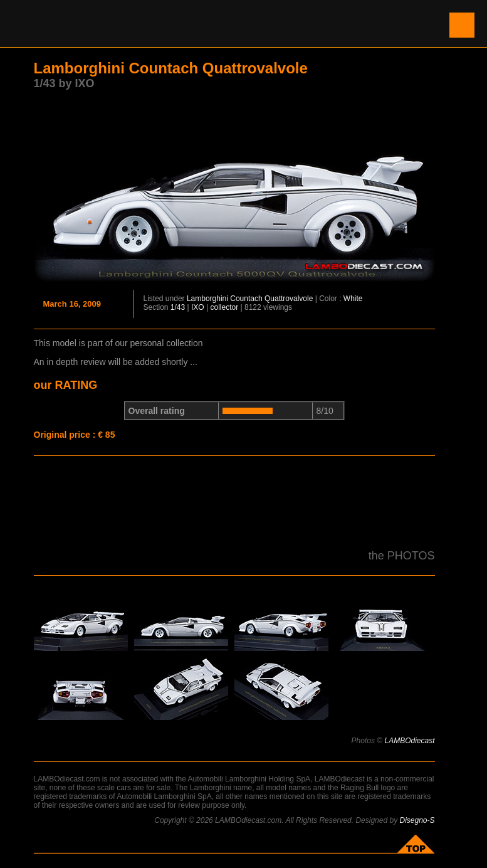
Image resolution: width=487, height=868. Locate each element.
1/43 (178, 307)
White (353, 299)
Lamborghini (207, 299)
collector (224, 307)
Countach (246, 299)
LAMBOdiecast (409, 741)
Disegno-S (417, 820)
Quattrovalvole (289, 299)
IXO (198, 307)
